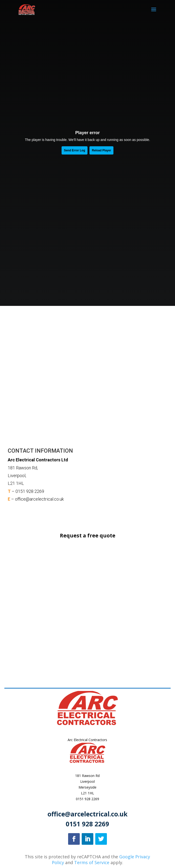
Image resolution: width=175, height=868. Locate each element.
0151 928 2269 (87, 799)
